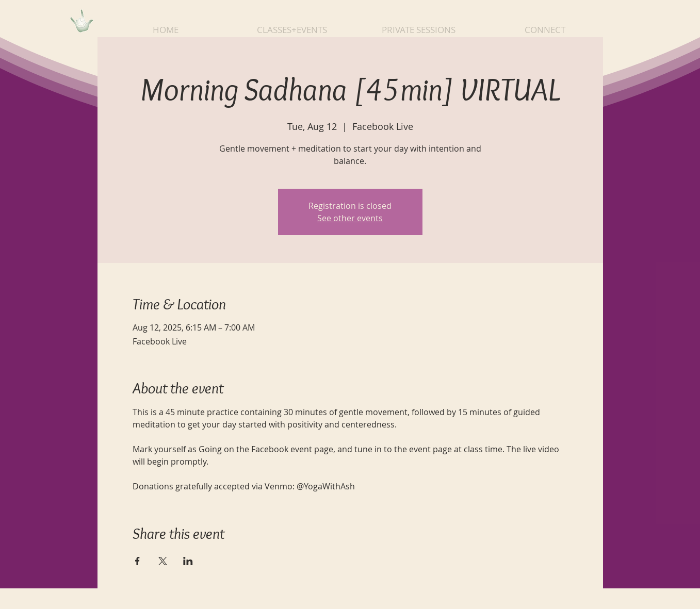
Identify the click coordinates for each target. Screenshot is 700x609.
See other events (350, 218)
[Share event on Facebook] (137, 561)
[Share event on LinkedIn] (188, 561)
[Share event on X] (163, 561)
